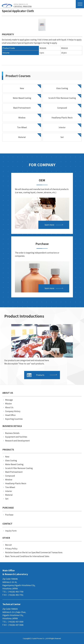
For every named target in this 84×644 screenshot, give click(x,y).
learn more (49, 225)
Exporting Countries (14, 419)
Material (22, 137)
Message (9, 400)
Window (22, 117)
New (22, 88)
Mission (8, 403)
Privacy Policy (11, 548)
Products (35, 375)
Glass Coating (62, 88)
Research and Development (17, 441)
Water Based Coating (22, 98)
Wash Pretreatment (22, 108)
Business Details (12, 433)
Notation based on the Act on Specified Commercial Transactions (34, 552)
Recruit (8, 545)
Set (62, 137)
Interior (62, 127)
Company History (13, 411)
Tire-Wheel (22, 127)
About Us (9, 407)
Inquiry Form (11, 531)
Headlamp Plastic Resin (62, 117)
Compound (62, 108)
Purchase (9, 515)
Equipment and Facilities (16, 437)
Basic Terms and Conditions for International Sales (27, 556)
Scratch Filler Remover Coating (62, 98)
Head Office (10, 415)
